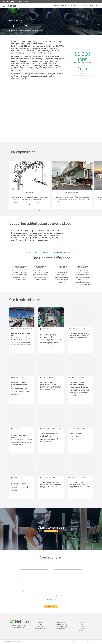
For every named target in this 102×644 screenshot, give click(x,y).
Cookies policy (86, 642)
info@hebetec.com (61, 623)
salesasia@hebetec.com (61, 629)
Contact (98, 5)
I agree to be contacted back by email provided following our (51, 596)
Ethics (82, 633)
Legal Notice (68, 642)
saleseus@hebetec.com (61, 625)
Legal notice (82, 631)
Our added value (75, 5)
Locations (82, 627)
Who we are (56, 5)
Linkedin (41, 623)
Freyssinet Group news (41, 629)
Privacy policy (79, 642)
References (85, 5)
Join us (92, 5)
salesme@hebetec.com (61, 627)
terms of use (64, 596)
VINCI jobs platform (50, 531)
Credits (73, 642)
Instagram (41, 627)
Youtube (41, 625)
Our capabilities (65, 5)
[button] (46, 211)
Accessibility (93, 642)
